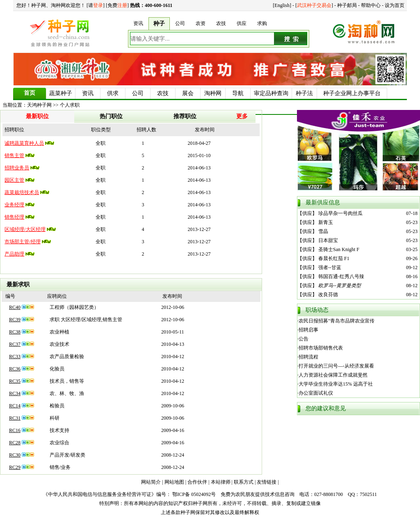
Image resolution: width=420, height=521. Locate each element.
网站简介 (151, 482)
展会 (188, 93)
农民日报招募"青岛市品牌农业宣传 (337, 321)
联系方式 (244, 482)
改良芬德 (328, 295)
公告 (304, 339)
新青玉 (326, 222)
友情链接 (267, 482)
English (282, 5)
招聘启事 (308, 330)
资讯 (88, 93)
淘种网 (213, 93)
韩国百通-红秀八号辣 (341, 276)
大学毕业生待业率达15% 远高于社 (336, 384)
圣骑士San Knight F (339, 249)
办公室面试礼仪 (316, 393)
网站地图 (174, 482)
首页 (30, 93)
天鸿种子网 (39, 105)
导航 (238, 93)
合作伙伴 (197, 482)
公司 (138, 93)
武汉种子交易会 (314, 5)
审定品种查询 (271, 93)
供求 (113, 93)
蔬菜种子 (61, 93)
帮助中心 (371, 5)
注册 (122, 5)
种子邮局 (347, 5)
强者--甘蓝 (330, 267)
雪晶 (323, 231)
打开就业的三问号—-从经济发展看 (336, 366)
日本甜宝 (328, 240)
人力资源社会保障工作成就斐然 (333, 375)
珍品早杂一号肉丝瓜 (340, 213)
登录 (98, 5)
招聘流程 (308, 357)
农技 (163, 93)
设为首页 (395, 5)
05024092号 (203, 494)
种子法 (304, 93)
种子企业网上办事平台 (352, 93)
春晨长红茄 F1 (334, 258)
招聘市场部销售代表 (321, 348)
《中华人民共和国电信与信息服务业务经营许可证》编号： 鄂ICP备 (116, 494)
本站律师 (221, 482)
